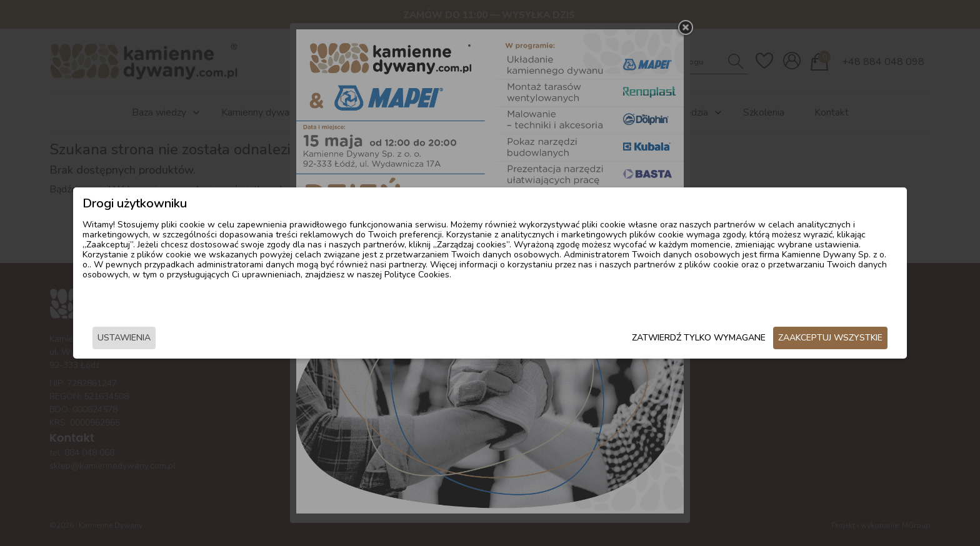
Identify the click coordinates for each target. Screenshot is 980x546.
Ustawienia (236, 339)
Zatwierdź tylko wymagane (587, 339)
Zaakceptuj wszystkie (718, 339)
